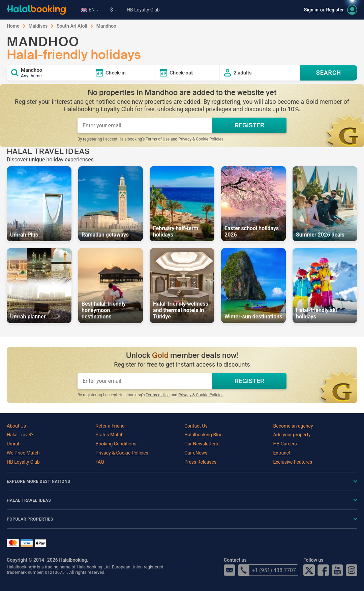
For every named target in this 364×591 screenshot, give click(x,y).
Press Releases (200, 462)
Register (335, 10)
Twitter (309, 570)
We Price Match (23, 453)
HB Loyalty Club (143, 10)
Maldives (38, 26)
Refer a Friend (110, 426)
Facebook (323, 570)
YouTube (337, 570)
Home (13, 26)
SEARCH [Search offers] (329, 73)
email (230, 570)
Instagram (352, 570)
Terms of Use (158, 139)
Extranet (282, 453)
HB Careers (285, 444)
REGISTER (249, 125)
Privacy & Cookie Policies (201, 139)
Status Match (110, 435)
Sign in (311, 10)
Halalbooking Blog (203, 435)
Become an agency (293, 426)
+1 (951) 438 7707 (267, 570)
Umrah (14, 444)
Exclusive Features (293, 462)
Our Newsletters (201, 444)
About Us (16, 426)
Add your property (292, 435)
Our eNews (196, 453)
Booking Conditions (116, 444)
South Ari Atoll (72, 26)
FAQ (100, 462)
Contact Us (196, 426)
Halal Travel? (20, 435)
